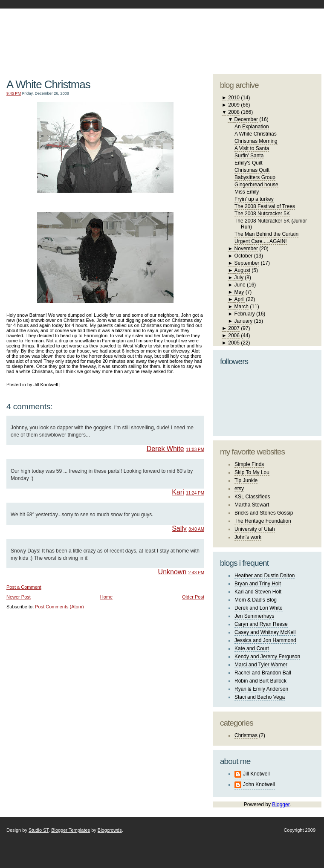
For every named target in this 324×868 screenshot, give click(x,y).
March (242, 307)
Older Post (193, 597)
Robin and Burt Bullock (260, 681)
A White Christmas (48, 84)
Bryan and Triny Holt (258, 584)
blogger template (290, 30)
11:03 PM (195, 450)
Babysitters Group (255, 177)
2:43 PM (196, 573)
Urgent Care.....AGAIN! (261, 241)
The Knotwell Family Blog (103, 34)
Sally (179, 528)
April (240, 299)
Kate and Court (252, 648)
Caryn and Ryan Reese (261, 624)
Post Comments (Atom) (59, 607)
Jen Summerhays (254, 616)
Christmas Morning (256, 141)
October (244, 256)
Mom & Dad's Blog (256, 600)
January (244, 321)
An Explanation (252, 127)
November (246, 249)
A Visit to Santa (252, 148)
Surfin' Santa (249, 156)
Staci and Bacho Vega (260, 697)
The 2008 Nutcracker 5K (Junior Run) (271, 224)
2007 (234, 328)
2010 (234, 98)
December (246, 119)
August (242, 270)
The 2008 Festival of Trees (265, 206)
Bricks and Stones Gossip (264, 513)
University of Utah (255, 529)
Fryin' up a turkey (254, 199)
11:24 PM (195, 493)
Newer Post (19, 597)
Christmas (246, 735)
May (239, 292)
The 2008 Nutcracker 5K (262, 214)
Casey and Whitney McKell (265, 632)
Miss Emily (247, 192)
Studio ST (39, 830)
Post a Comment (24, 587)
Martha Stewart (252, 505)
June (240, 285)
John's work (248, 537)
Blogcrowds (110, 830)
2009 (234, 105)
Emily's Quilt (249, 163)
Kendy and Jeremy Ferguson (267, 657)
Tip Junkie (246, 480)
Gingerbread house (256, 185)
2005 (234, 343)
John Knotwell (259, 784)
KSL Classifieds (252, 497)
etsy (239, 489)
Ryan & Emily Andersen (261, 689)
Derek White (165, 449)
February (245, 314)
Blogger (281, 804)
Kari (178, 492)
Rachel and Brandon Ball (263, 673)
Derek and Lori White (259, 608)
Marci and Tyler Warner (261, 665)
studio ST (255, 37)
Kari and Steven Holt (258, 592)
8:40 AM (196, 529)
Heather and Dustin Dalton (265, 576)
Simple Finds (249, 464)
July (239, 278)
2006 (234, 336)
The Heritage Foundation (263, 521)
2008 (234, 112)
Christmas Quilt (252, 170)
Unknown (172, 572)
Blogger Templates (71, 830)
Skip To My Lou (252, 472)
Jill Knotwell (256, 774)
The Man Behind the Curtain (266, 234)
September (247, 263)
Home (106, 597)
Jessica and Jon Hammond (265, 640)
